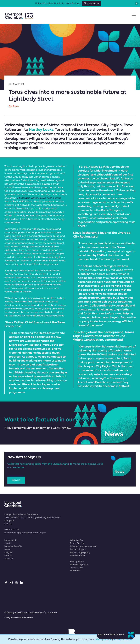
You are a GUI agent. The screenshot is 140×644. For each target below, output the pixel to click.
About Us (9, 559)
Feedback (75, 571)
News (7, 549)
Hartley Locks (41, 129)
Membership (11, 540)
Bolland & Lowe (25, 618)
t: (12, 530)
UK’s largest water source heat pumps (39, 198)
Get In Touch (76, 568)
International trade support (84, 546)
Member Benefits (13, 546)
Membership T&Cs (79, 565)
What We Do (76, 540)
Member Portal (78, 555)
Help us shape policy (80, 552)
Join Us (8, 543)
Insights (8, 552)
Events (8, 555)
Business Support (78, 549)
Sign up (16, 480)
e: (25, 533)
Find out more (92, 3)
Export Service (77, 543)
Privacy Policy (77, 561)
